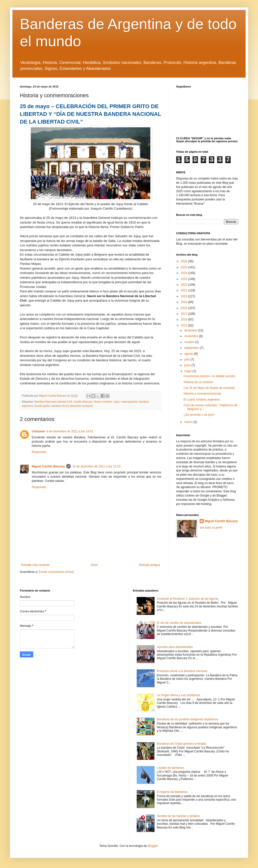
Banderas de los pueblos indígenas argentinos (187, 719)
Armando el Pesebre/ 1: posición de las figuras (188, 599)
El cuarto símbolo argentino (202, 400)
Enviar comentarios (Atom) (56, 572)
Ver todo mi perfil (211, 528)
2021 (185, 290)
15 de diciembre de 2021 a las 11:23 (96, 466)
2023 (185, 279)
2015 (185, 325)
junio (188, 365)
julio (187, 360)
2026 (185, 261)
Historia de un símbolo (198, 382)
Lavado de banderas (170, 768)
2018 (185, 308)
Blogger (153, 846)
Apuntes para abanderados (175, 647)
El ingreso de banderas (172, 792)
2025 (185, 267)
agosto (189, 354)
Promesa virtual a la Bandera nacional (182, 671)
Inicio (94, 565)
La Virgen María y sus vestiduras (178, 695)
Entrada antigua (149, 565)
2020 (185, 296)
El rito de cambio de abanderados (179, 623)
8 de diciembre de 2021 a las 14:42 (70, 431)
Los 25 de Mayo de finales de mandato (209, 388)
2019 (185, 302)
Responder (39, 452)
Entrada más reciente (35, 565)
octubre (190, 342)
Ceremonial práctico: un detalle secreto (209, 376)
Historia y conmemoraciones (202, 394)
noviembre (192, 336)
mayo (188, 371)
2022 (185, 285)
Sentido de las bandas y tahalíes (178, 816)
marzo (189, 422)
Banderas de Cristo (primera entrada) (181, 744)
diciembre (191, 330)
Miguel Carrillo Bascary (48, 466)
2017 (185, 314)
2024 (185, 273)
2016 (185, 320)
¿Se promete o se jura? (199, 415)
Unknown (38, 431)
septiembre (192, 348)
